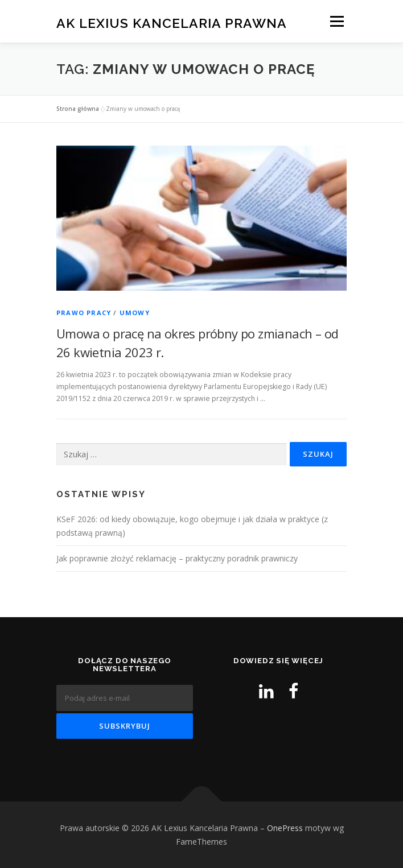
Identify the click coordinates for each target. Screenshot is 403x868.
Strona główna (78, 109)
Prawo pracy (84, 313)
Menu (336, 21)
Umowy (135, 313)
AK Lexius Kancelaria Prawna (172, 22)
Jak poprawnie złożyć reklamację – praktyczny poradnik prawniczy (177, 558)
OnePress (285, 828)
